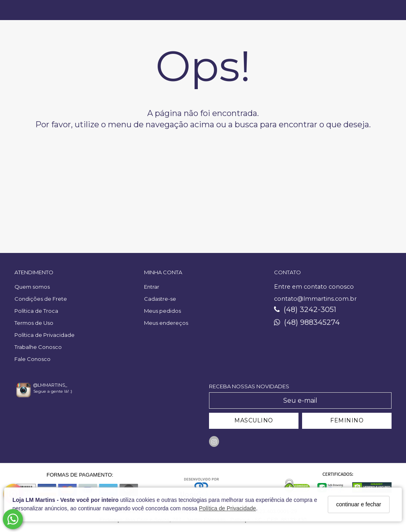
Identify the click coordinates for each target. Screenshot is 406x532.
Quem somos (32, 287)
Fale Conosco (32, 359)
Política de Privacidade (227, 508)
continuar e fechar (359, 504)
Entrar (152, 287)
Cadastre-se (160, 299)
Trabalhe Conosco (38, 347)
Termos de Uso (34, 323)
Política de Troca (36, 311)
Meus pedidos (162, 311)
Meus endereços (166, 323)
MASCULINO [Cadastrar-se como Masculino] (254, 420)
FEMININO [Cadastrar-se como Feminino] (347, 420)
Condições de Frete (41, 299)
